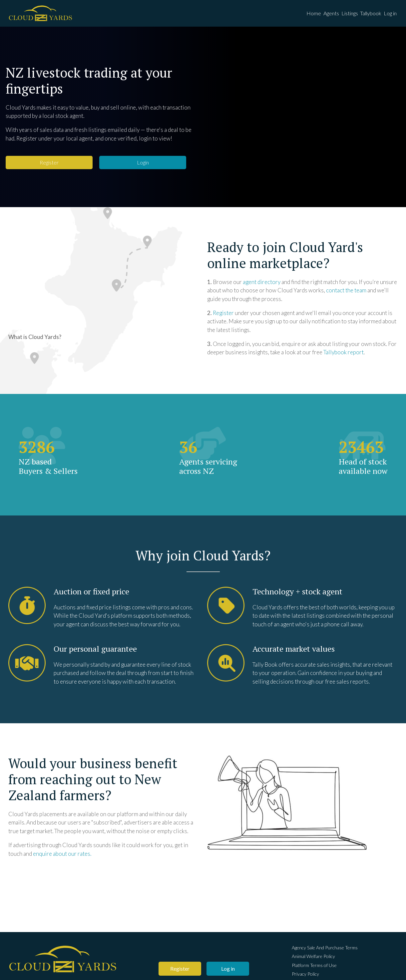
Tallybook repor (343, 356)
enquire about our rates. (62, 857)
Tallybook (366, 15)
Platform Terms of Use (314, 967)
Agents (321, 15)
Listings (342, 15)
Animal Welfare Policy (313, 958)
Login (143, 166)
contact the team (346, 294)
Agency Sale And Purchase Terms (325, 949)
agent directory (262, 286)
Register (49, 166)
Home (300, 15)
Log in (389, 15)
